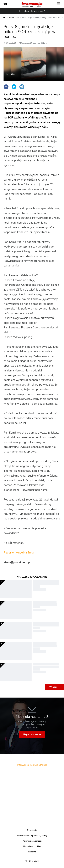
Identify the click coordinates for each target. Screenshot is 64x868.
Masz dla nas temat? (34, 11)
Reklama (32, 852)
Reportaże (14, 18)
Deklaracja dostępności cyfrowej (32, 836)
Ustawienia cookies (32, 846)
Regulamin (32, 830)
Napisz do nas (31, 734)
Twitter (14, 87)
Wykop (22, 87)
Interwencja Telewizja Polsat (32, 765)
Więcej (53, 687)
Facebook (6, 87)
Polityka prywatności (32, 841)
